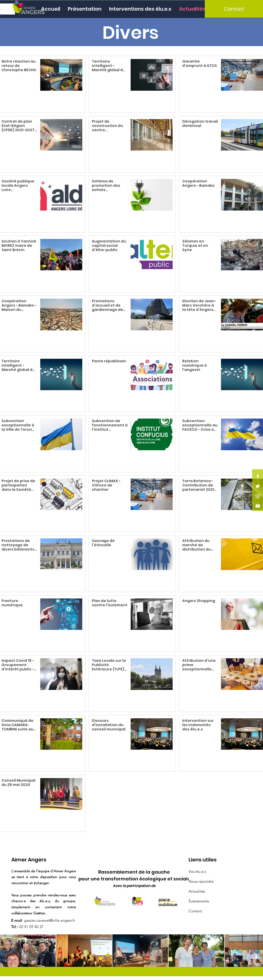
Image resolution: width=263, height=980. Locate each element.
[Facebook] (258, 476)
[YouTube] (258, 506)
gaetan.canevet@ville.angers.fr (49, 920)
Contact (195, 911)
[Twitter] (258, 486)
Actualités (197, 891)
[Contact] (234, 9)
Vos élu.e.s (197, 871)
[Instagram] (258, 496)
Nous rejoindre (201, 881)
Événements (199, 901)
